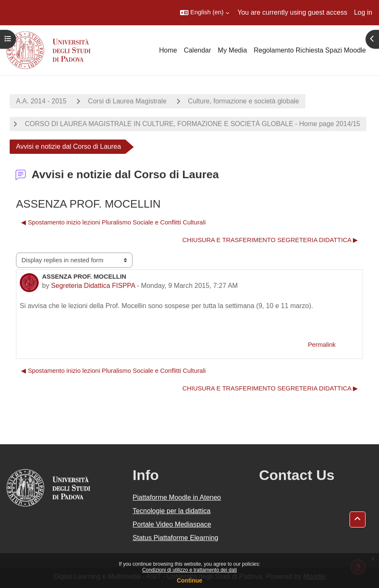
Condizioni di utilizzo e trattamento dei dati (189, 570)
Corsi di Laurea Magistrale (127, 101)
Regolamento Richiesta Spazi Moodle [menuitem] (310, 50)
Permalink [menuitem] (322, 345)
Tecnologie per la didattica (171, 511)
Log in (363, 12)
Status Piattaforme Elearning (175, 538)
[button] (204, 13)
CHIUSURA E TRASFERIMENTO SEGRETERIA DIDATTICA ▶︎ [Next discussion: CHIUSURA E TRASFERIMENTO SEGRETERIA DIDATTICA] (270, 240)
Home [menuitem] (168, 50)
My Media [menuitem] (232, 50)
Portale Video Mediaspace (172, 524)
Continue (189, 580)
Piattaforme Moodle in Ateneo (177, 497)
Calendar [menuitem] (197, 50)
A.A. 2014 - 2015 (41, 101)
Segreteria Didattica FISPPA (93, 286)
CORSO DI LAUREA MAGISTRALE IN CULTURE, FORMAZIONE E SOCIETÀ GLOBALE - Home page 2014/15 (192, 124)
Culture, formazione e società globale (244, 101)
